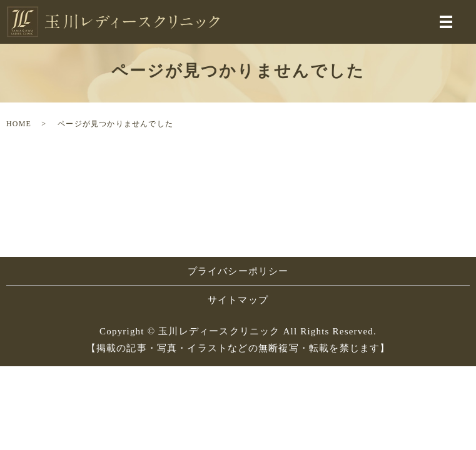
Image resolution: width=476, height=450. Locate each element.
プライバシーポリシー (238, 271)
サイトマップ (238, 300)
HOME (19, 124)
